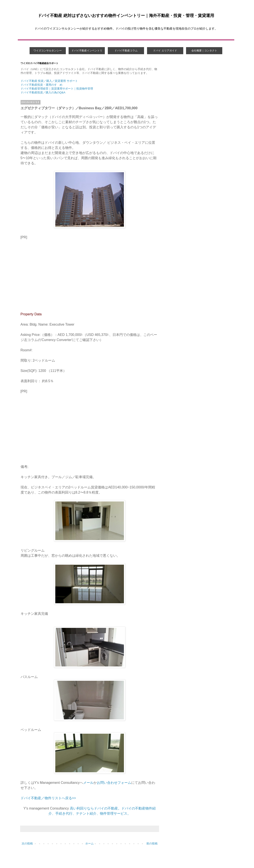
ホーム (89, 843)
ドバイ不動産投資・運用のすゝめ (41, 85)
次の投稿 (27, 843)
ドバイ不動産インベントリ (87, 51)
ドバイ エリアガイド (165, 51)
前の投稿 (152, 843)
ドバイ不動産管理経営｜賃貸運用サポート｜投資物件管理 (57, 89)
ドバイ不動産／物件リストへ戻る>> (48, 798)
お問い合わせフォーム (114, 783)
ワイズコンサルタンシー (48, 51)
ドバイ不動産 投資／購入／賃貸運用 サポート (49, 81)
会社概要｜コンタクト (204, 51)
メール (88, 783)
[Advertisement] (90, 275)
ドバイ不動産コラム (126, 51)
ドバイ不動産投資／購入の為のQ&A (43, 92)
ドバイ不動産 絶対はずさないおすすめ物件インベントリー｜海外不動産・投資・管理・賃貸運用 (126, 16)
